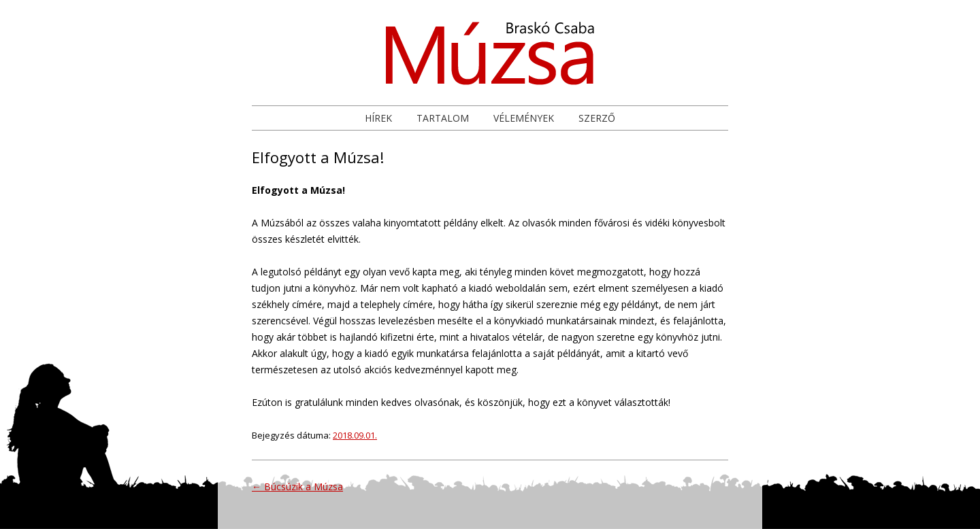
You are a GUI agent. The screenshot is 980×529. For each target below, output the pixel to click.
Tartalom (443, 118)
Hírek (378, 118)
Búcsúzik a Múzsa (297, 487)
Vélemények (524, 118)
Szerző (597, 118)
